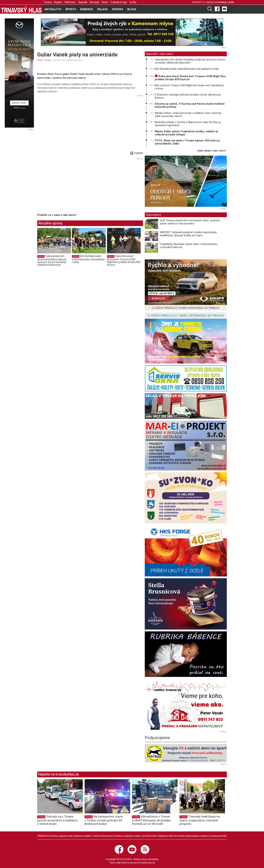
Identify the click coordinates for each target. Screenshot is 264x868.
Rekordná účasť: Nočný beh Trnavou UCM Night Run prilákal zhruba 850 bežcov (124, 261)
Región (58, 2)
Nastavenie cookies (197, 836)
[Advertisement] (90, 123)
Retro (105, 2)
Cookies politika (218, 836)
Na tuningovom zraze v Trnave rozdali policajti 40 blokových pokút (104, 820)
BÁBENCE (87, 9)
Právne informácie (102, 836)
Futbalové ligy (119, 2)
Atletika (48, 60)
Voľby (133, 2)
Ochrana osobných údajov (128, 836)
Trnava (48, 2)
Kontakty (180, 836)
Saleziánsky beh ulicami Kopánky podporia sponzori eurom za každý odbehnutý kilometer (52, 261)
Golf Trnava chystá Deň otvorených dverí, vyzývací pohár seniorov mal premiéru (190, 222)
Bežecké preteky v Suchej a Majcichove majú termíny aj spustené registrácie (188, 124)
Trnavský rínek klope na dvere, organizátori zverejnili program (200, 820)
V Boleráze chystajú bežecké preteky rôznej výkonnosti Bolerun (188, 96)
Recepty (95, 2)
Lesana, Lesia (226, 2)
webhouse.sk (148, 863)
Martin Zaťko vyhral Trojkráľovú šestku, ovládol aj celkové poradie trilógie (186, 133)
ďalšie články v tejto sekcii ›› (212, 151)
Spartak (83, 2)
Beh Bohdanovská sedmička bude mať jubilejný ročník (88, 259)
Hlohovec (70, 2)
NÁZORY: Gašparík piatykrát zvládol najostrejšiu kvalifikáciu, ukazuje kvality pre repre (188, 234)
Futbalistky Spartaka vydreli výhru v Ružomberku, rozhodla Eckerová (189, 246)
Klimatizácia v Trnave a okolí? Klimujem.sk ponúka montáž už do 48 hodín (151, 820)
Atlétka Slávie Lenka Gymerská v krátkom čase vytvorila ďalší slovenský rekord (188, 115)
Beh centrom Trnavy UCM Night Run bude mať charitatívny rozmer (189, 87)
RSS (171, 836)
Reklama (163, 836)
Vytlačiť (137, 153)
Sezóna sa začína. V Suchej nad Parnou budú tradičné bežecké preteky (190, 105)
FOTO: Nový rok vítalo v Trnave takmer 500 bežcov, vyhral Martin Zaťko (187, 142)
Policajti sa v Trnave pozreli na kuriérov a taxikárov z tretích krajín (57, 820)
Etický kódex (150, 836)
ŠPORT (40, 60)
